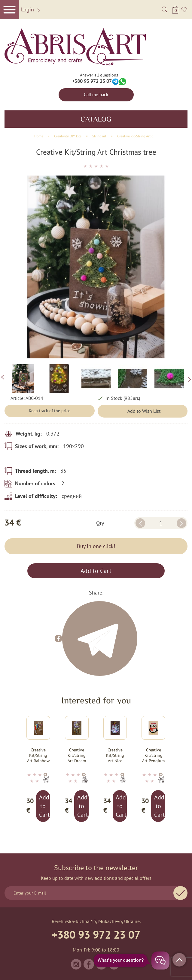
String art (99, 136)
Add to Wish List (144, 411)
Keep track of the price (50, 411)
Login (31, 10)
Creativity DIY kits (68, 136)
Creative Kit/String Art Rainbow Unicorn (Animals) (38, 756)
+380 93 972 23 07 (92, 81)
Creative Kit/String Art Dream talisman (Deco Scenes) (77, 756)
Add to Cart (96, 571)
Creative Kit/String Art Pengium (153, 755)
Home (39, 136)
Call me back (96, 95)
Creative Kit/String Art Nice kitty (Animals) (115, 756)
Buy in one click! (96, 546)
